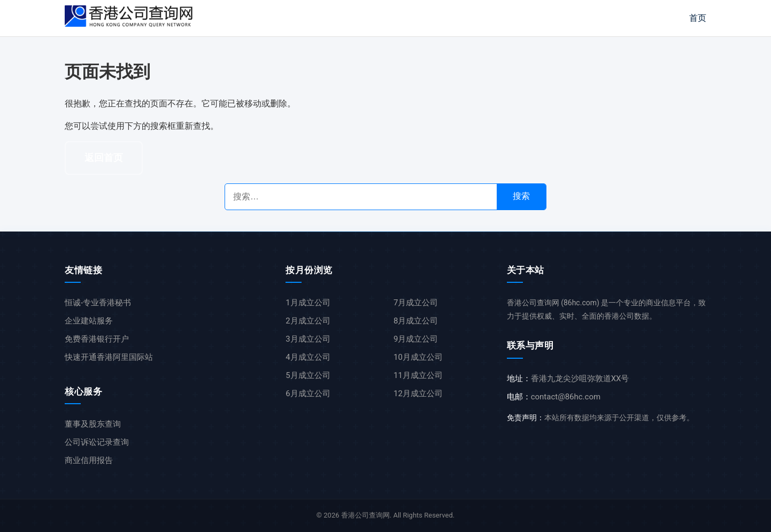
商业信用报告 (89, 460)
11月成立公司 (418, 375)
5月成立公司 (308, 375)
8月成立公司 (416, 321)
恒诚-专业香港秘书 (98, 303)
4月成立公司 (308, 357)
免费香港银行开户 (97, 339)
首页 (698, 18)
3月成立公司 (308, 339)
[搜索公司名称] (361, 197)
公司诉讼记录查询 (97, 442)
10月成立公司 (418, 357)
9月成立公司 (416, 339)
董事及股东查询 (93, 424)
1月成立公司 (308, 303)
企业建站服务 (89, 321)
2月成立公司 (308, 321)
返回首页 (104, 158)
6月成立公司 (308, 394)
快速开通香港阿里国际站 (109, 357)
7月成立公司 (416, 303)
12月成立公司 (418, 394)
